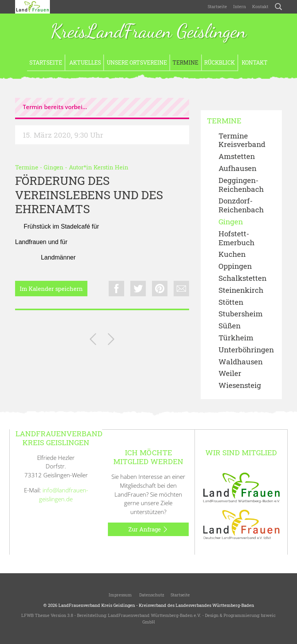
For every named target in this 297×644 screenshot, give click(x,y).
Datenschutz (151, 595)
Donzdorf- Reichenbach (241, 205)
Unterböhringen (246, 350)
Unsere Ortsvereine (137, 62)
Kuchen (232, 254)
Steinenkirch (241, 290)
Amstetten (237, 156)
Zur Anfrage (148, 530)
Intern (240, 6)
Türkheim (236, 338)
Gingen (54, 167)
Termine (185, 62)
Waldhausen (241, 362)
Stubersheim (241, 314)
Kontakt (260, 6)
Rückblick (219, 62)
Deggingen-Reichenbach (241, 185)
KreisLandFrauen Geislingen (148, 32)
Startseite (217, 6)
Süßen (230, 326)
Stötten (231, 302)
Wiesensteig (240, 385)
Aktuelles (84, 62)
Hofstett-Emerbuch (236, 238)
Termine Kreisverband (242, 140)
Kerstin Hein (111, 167)
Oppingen (235, 266)
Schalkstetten (242, 278)
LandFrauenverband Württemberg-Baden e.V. (154, 615)
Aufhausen (237, 168)
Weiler (230, 373)
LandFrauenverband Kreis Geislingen (97, 605)
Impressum (120, 595)
